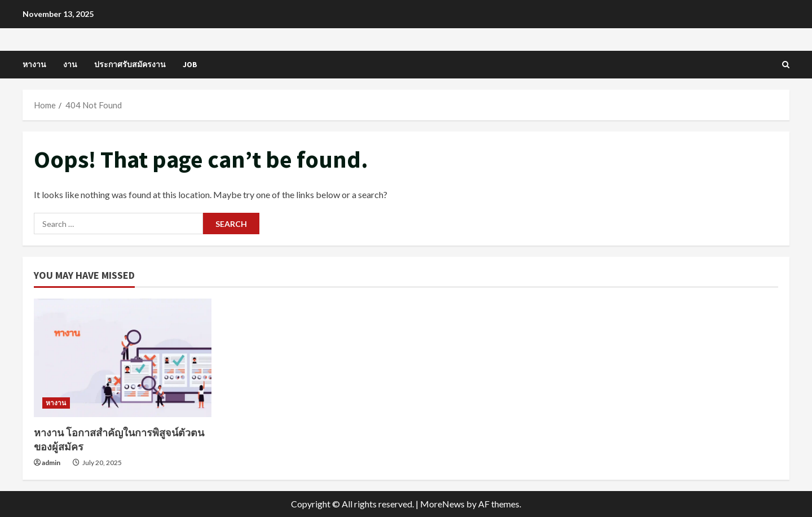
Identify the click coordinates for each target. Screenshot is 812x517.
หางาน (34, 64)
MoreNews (442, 504)
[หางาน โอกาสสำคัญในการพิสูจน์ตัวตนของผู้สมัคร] (123, 358)
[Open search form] (786, 65)
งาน (70, 64)
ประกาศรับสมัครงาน (130, 64)
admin (51, 463)
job (190, 64)
